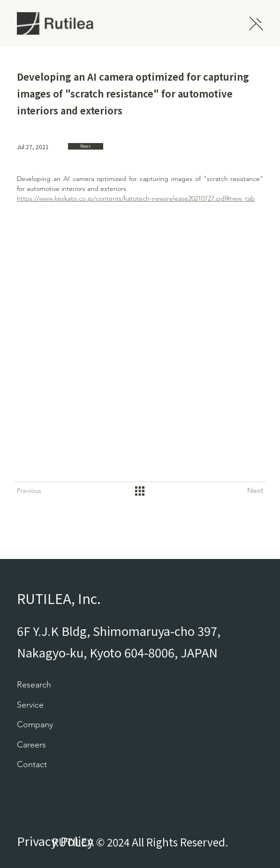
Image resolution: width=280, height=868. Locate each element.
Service (30, 705)
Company (35, 725)
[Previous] (36, 491)
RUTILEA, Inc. (59, 598)
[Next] (244, 491)
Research (34, 685)
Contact (32, 764)
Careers (31, 745)
